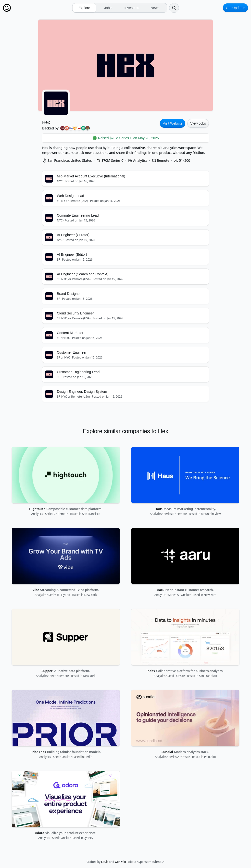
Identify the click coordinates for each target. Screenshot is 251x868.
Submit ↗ (158, 862)
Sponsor (144, 862)
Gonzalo (120, 862)
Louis (105, 862)
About (132, 862)
